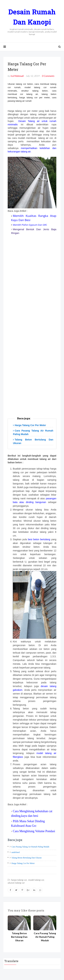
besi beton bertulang (39, 539)
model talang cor (36, 880)
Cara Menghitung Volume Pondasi (34, 831)
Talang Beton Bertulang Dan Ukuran (26, 858)
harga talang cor (19, 880)
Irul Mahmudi (17, 76)
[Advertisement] (32, 333)
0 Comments (48, 76)
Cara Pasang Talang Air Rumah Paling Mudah (30, 847)
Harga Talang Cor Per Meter (30, 425)
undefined (16, 852)
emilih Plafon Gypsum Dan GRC (31, 225)
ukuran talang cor (16, 883)
